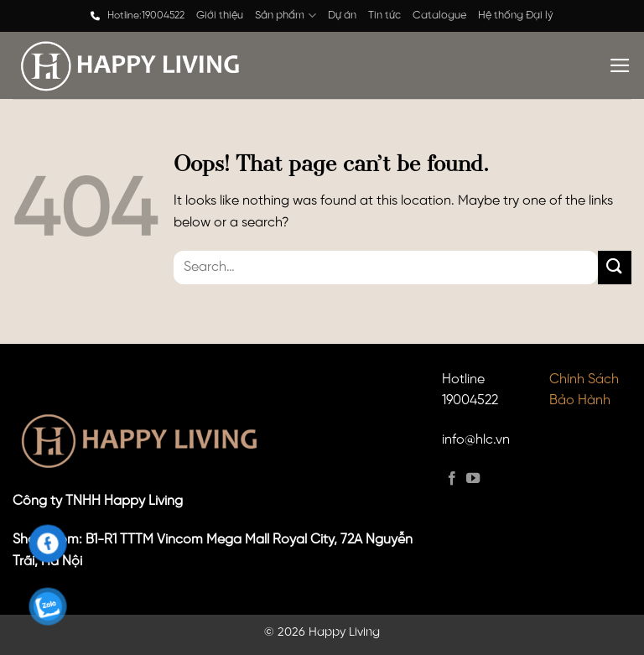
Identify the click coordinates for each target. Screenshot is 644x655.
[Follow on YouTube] (473, 479)
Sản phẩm (285, 16)
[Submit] (615, 267)
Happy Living (344, 632)
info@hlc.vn (476, 440)
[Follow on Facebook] (452, 479)
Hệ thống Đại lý (516, 16)
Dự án (342, 16)
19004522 (470, 400)
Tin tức (384, 16)
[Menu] (620, 65)
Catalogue (439, 16)
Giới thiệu (220, 16)
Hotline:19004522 (146, 16)
